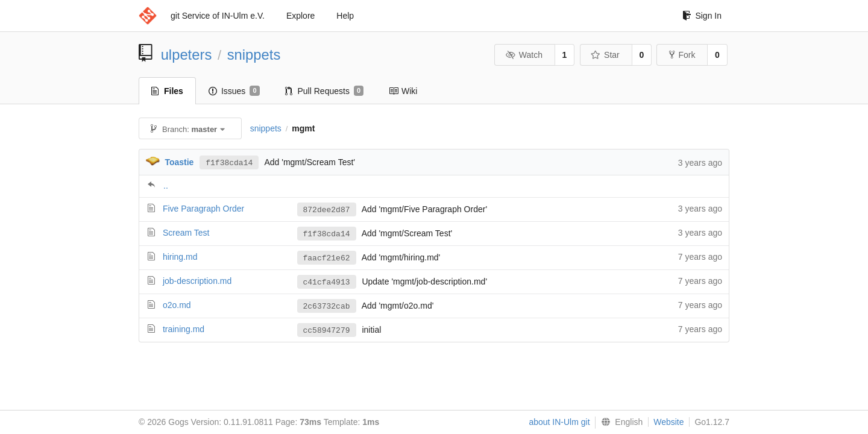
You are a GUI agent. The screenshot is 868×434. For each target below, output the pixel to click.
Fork (682, 55)
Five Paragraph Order (203, 209)
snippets (254, 55)
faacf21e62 (327, 258)
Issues (234, 91)
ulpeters (187, 55)
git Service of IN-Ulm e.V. (218, 16)
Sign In (702, 16)
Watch (524, 55)
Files (167, 91)
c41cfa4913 (327, 282)
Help (345, 16)
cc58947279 (327, 330)
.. (166, 186)
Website (668, 422)
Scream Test (186, 233)
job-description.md (197, 281)
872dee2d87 (327, 210)
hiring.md (180, 257)
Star (605, 55)
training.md (184, 329)
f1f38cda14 (229, 162)
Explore (300, 16)
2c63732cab (327, 306)
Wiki (403, 91)
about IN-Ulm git (559, 422)
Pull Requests (325, 91)
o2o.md (177, 305)
